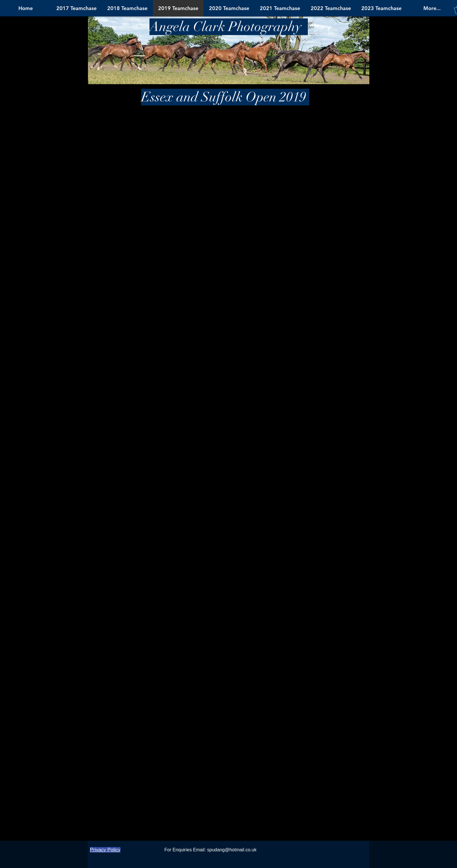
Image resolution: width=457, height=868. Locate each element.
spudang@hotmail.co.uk (232, 850)
